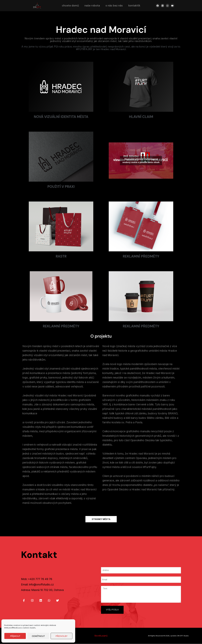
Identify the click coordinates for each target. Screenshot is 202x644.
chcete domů (70, 6)
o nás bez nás (114, 6)
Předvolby (61, 636)
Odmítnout (38, 636)
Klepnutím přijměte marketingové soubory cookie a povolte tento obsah (141, 161)
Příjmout (15, 636)
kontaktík (134, 6)
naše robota (92, 6)
